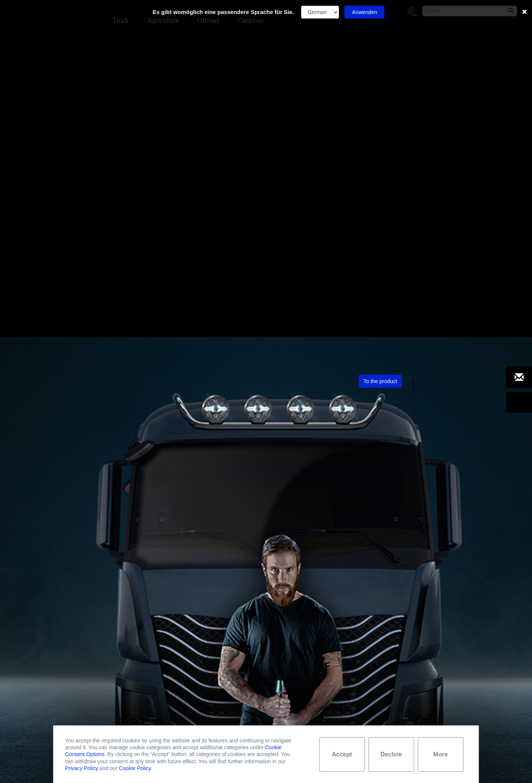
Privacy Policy (81, 768)
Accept (342, 754)
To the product (381, 82)
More (441, 754)
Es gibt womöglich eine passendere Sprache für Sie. (224, 12)
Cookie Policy (135, 768)
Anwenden (364, 12)
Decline (391, 754)
